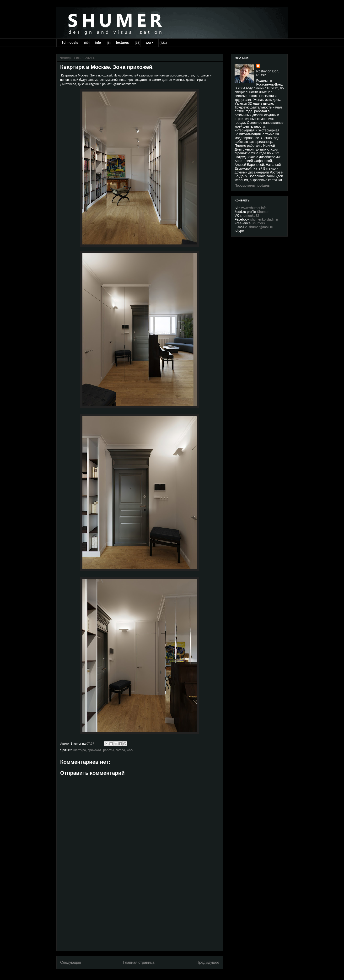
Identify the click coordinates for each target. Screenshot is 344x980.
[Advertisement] (140, 918)
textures (122, 43)
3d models (70, 43)
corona (120, 750)
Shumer (263, 212)
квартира (79, 750)
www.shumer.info (254, 208)
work (149, 43)
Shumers (258, 223)
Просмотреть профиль (252, 185)
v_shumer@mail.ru (259, 227)
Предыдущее (208, 962)
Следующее (71, 962)
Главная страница (139, 962)
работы (108, 750)
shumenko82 (250, 216)
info (98, 43)
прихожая (95, 750)
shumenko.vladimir (264, 219)
